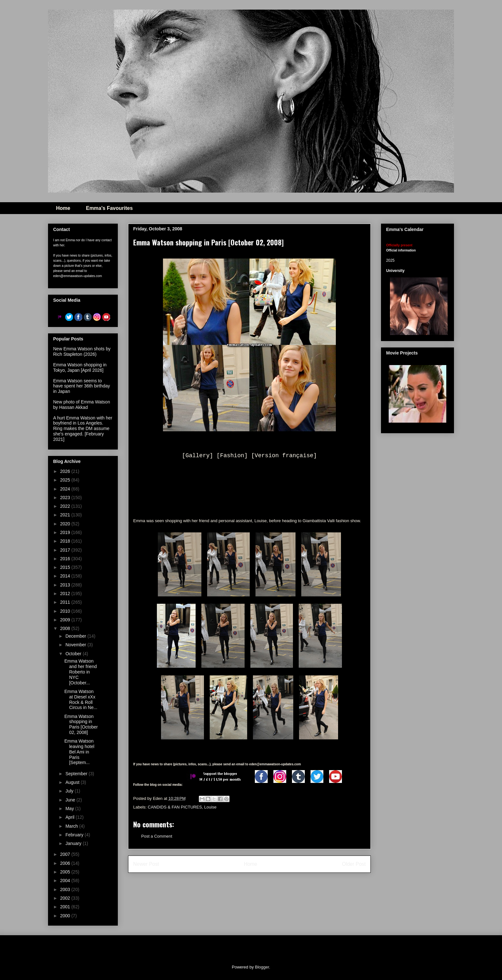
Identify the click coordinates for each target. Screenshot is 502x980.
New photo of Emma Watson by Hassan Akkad (82, 405)
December (76, 636)
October (74, 654)
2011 (66, 602)
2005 (66, 872)
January (74, 843)
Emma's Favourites (109, 208)
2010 (66, 611)
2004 (66, 880)
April (70, 817)
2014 (66, 576)
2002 (66, 898)
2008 (66, 628)
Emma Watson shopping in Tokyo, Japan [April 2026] (80, 367)
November (76, 645)
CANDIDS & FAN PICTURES (175, 807)
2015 (66, 567)
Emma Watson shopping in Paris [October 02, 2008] (81, 724)
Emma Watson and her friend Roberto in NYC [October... (81, 672)
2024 (66, 489)
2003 (66, 889)
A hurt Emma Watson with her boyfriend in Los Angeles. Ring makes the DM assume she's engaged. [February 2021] (83, 429)
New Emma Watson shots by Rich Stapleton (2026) (82, 351)
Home (63, 208)
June (71, 800)
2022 (66, 506)
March (72, 826)
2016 (66, 559)
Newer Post (146, 864)
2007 (66, 854)
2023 (66, 498)
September (77, 774)
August (73, 782)
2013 (66, 585)
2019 (66, 532)
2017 (66, 550)
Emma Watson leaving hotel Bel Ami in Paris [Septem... (79, 752)
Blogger (262, 967)
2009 (66, 620)
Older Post (354, 864)
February (75, 835)
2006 (66, 863)
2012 (66, 594)
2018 (66, 541)
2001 (66, 907)
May (70, 809)
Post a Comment (157, 836)
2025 (66, 480)
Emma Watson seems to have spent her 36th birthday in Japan (81, 386)
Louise (210, 807)
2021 (66, 515)
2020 (66, 524)
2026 (66, 471)
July (70, 791)
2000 (66, 916)
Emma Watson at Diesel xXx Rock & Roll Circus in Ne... (81, 699)
